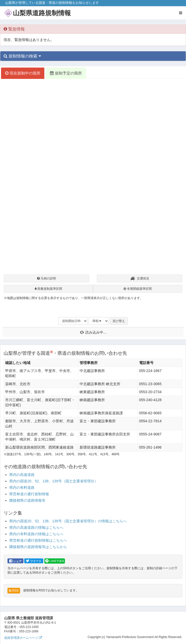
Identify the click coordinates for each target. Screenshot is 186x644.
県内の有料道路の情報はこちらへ (36, 534)
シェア (15, 561)
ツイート (34, 561)
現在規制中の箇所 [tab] (23, 73)
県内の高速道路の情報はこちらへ (36, 527)
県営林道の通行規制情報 (29, 494)
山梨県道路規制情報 (42, 13)
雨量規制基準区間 (48, 289)
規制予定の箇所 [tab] (66, 73)
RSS (14, 591)
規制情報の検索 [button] (22, 56)
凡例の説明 (46, 278)
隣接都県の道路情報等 (27, 500)
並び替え (119, 321)
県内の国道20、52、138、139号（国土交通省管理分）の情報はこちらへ (68, 521)
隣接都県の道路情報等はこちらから (38, 547)
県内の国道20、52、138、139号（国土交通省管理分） (54, 481)
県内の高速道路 (22, 475)
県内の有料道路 (22, 488)
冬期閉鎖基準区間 (138, 289)
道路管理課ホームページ (23, 638)
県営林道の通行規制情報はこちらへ (38, 540)
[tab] (93, 56)
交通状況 (139, 279)
